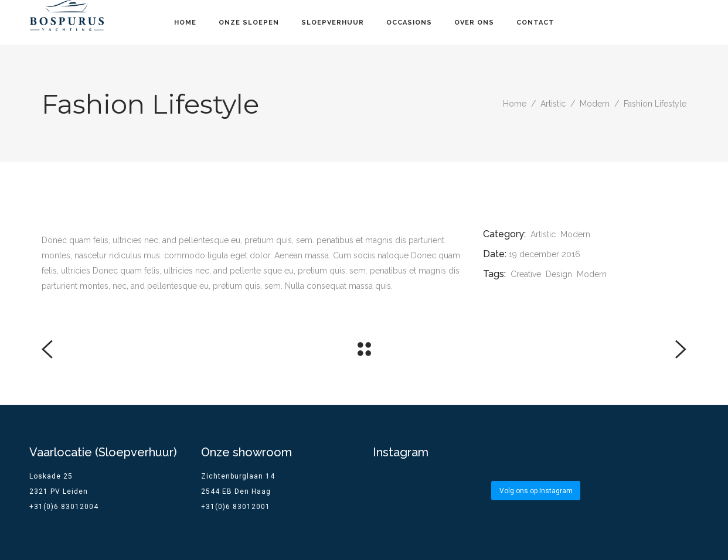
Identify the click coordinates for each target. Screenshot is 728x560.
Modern (595, 104)
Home (515, 104)
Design (559, 274)
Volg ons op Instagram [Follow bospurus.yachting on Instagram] (536, 491)
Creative (526, 274)
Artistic (553, 104)
